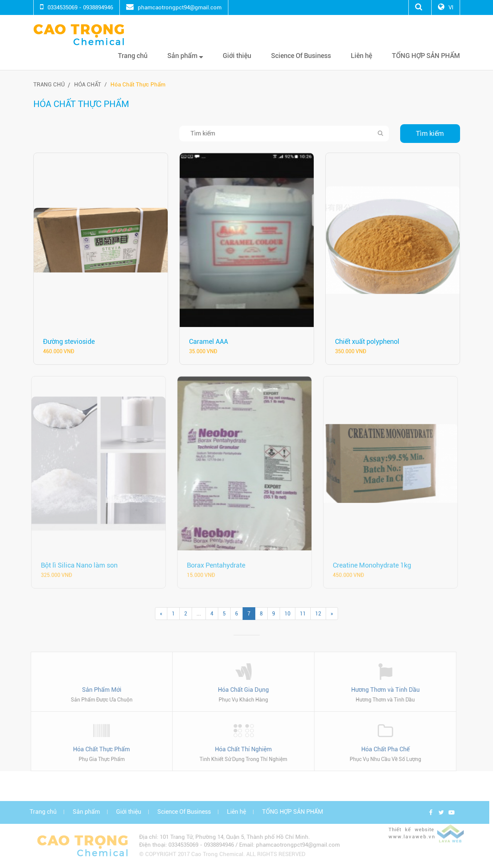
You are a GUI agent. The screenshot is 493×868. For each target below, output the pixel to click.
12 (318, 614)
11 (303, 614)
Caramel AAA (209, 341)
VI (451, 7)
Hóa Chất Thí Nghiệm (241, 749)
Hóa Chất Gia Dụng (241, 690)
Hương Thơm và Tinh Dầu (383, 690)
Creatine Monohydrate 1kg (370, 565)
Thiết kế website (413, 834)
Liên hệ (361, 56)
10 (287, 614)
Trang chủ (133, 56)
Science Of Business (301, 56)
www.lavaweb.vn (414, 841)
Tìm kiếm (430, 133)
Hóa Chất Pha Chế (383, 749)
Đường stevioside (69, 341)
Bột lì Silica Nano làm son (77, 565)
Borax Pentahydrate (214, 565)
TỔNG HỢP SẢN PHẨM (426, 56)
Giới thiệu (237, 56)
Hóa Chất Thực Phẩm (138, 85)
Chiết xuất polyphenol (367, 341)
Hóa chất (88, 85)
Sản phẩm (185, 56)
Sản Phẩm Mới (99, 690)
